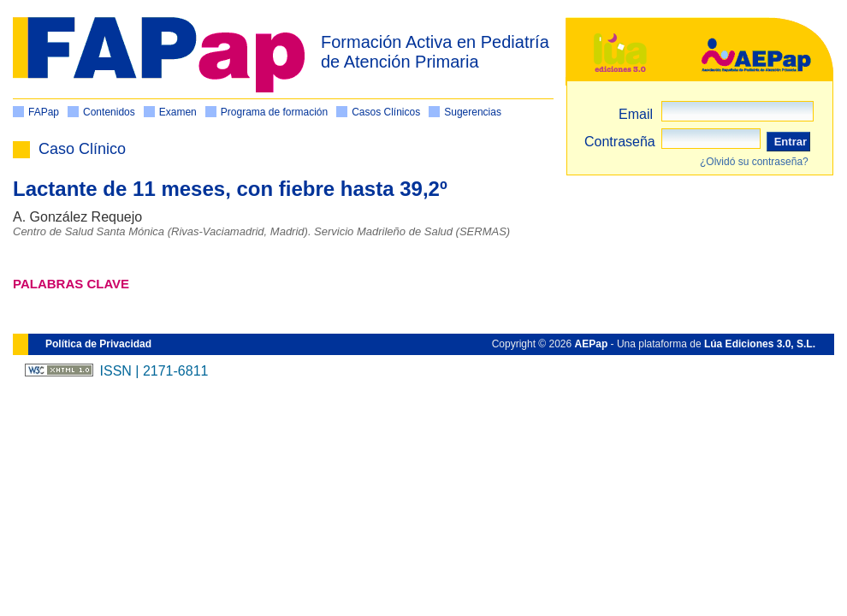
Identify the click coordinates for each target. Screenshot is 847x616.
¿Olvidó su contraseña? (754, 162)
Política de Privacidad (98, 344)
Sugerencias (473, 112)
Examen (178, 112)
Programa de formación (274, 112)
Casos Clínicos (386, 112)
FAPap (44, 112)
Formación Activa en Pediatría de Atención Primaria (435, 52)
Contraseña (620, 142)
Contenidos (109, 112)
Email (636, 114)
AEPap (592, 344)
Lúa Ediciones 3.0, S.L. (760, 344)
